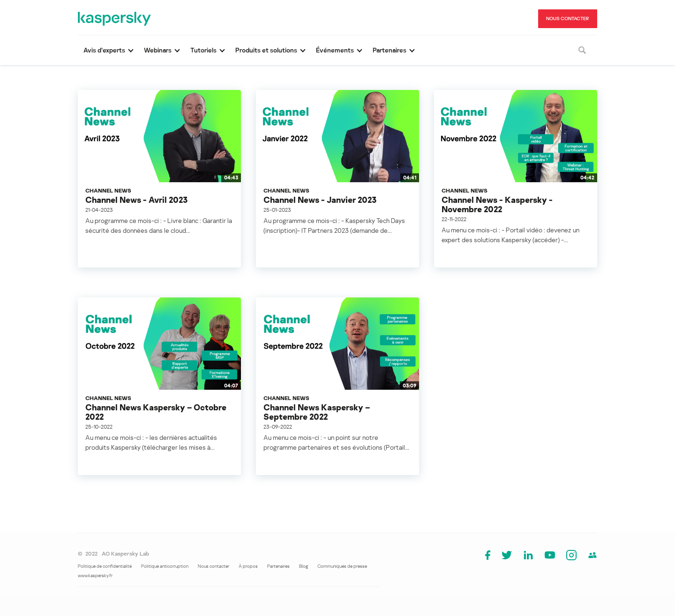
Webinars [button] (158, 50)
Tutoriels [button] (203, 50)
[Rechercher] (582, 50)
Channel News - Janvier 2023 (320, 200)
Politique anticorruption (165, 566)
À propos (248, 566)
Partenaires (278, 566)
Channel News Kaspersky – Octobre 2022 (156, 412)
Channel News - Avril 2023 (136, 200)
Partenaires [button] (390, 50)
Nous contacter (214, 566)
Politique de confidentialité (105, 566)
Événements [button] (335, 50)
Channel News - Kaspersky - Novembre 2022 (497, 204)
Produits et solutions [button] (266, 50)
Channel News (108, 190)
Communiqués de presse (342, 566)
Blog (304, 566)
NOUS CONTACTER (568, 18)
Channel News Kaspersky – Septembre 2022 (317, 412)
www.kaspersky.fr (95, 575)
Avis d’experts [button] (104, 50)
